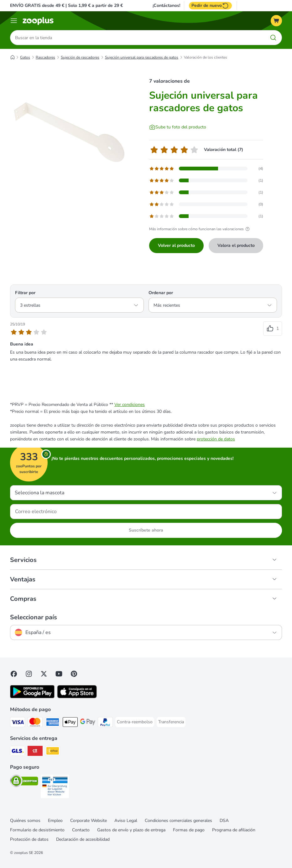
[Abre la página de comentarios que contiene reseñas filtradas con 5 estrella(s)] (206, 169)
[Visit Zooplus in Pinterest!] (74, 674)
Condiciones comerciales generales (178, 821)
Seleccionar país (34, 617)
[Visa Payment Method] (18, 723)
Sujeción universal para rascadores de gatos (142, 57)
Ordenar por (161, 293)
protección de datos (216, 439)
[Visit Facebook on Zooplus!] (14, 674)
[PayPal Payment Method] (105, 723)
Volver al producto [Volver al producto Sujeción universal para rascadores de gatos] (176, 245)
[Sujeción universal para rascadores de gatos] (70, 130)
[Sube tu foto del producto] (178, 127)
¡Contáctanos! (166, 6)
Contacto (81, 830)
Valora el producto (236, 245)
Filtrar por (25, 293)
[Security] (24, 782)
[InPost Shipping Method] (53, 752)
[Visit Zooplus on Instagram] (29, 674)
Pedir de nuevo (210, 6)
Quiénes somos (25, 821)
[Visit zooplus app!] (32, 697)
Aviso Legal (126, 821)
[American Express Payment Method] (53, 723)
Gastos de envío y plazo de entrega (131, 830)
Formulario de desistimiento (37, 830)
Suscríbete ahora (146, 530)
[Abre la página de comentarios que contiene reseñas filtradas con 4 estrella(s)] (206, 180)
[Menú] (14, 21)
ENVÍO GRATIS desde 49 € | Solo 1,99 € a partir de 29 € (66, 5)
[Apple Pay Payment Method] (70, 723)
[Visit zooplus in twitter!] (44, 674)
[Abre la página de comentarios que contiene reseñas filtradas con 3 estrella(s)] (206, 192)
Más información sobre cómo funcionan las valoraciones (200, 229)
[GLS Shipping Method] (18, 752)
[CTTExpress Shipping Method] (35, 752)
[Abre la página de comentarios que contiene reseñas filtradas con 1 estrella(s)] (206, 216)
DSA (224, 821)
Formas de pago (189, 830)
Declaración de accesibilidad (83, 839)
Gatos (25, 57)
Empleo (55, 821)
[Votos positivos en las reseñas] (273, 329)
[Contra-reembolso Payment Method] (135, 722)
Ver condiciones (130, 405)
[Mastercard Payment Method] (35, 723)
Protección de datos (29, 839)
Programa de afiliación (234, 830)
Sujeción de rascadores (80, 57)
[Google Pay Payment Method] (88, 723)
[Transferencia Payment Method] (171, 722)
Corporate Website (89, 821)
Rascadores (45, 57)
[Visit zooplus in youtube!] (59, 674)
